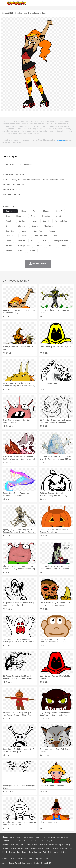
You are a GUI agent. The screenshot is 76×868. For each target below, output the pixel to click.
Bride (23, 845)
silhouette (22, 226)
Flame (53, 837)
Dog (48, 841)
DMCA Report (11, 157)
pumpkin (9, 221)
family (28, 845)
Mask (12, 845)
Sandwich (56, 852)
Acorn (12, 837)
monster (47, 211)
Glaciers (60, 837)
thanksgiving (49, 226)
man (33, 241)
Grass (66, 837)
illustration (46, 216)
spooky (35, 226)
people (8, 241)
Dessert (25, 852)
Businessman (43, 845)
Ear (57, 845)
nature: (6, 837)
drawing (24, 236)
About (5, 863)
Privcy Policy (20, 863)
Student (13, 848)
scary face (10, 236)
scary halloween (40, 236)
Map (71, 848)
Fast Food (38, 852)
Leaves (25, 837)
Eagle (58, 841)
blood (33, 216)
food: (5, 852)
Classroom (33, 848)
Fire (48, 837)
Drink (31, 852)
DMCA (37, 863)
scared (46, 221)
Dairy (19, 852)
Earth (44, 837)
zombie (22, 221)
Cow (44, 841)
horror (24, 211)
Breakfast (12, 852)
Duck (53, 841)
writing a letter (24, 246)
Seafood (64, 852)
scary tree (38, 231)
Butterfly (27, 841)
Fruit (44, 852)
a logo (34, 221)
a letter (9, 251)
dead (8, 216)
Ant (12, 841)
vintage (39, 246)
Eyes (61, 845)
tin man (56, 236)
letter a (59, 211)
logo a (25, 231)
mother (34, 845)
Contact (29, 863)
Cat (32, 841)
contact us (61, 140)
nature (21, 251)
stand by (21, 241)
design (63, 246)
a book (52, 246)
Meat (49, 852)
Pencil (48, 848)
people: (6, 845)
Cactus (32, 837)
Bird (21, 841)
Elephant (65, 841)
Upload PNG (46, 863)
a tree (32, 251)
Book (26, 848)
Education (55, 848)
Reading (41, 848)
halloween (20, 216)
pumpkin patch (61, 221)
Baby (17, 845)
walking (67, 845)
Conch (38, 837)
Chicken (38, 841)
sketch (44, 241)
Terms (11, 863)
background (10, 211)
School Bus (64, 848)
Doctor (51, 845)
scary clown (11, 231)
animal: (6, 841)
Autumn (18, 837)
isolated (9, 246)
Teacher (20, 848)
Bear (16, 841)
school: (6, 848)
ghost (58, 216)
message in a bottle (60, 241)
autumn (52, 231)
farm (35, 211)
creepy (9, 226)
